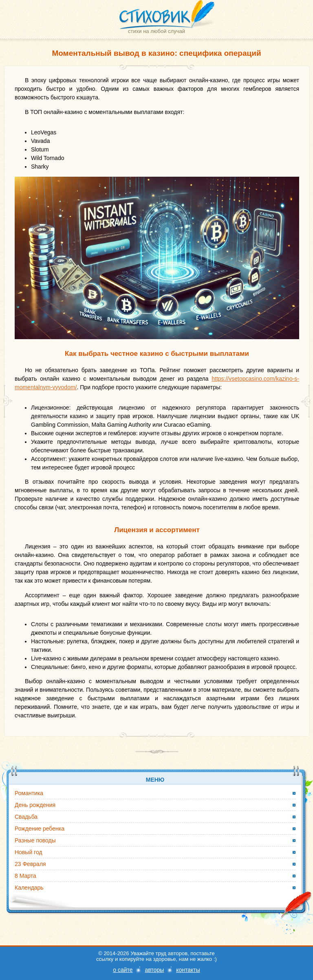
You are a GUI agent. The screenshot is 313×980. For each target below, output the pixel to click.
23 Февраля (30, 864)
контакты (188, 970)
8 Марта (25, 876)
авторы (154, 970)
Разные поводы (35, 840)
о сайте (123, 970)
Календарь (29, 888)
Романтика (29, 793)
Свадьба (26, 817)
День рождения (35, 805)
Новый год (29, 852)
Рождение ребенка (40, 829)
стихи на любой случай (156, 31)
